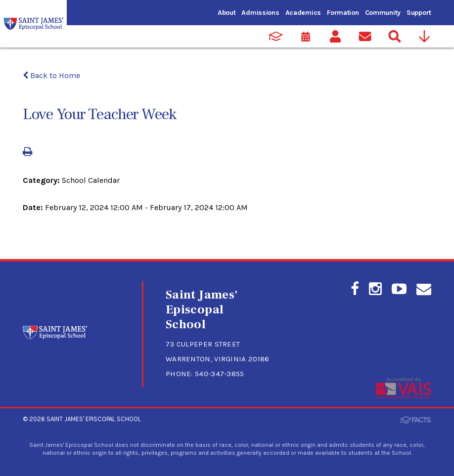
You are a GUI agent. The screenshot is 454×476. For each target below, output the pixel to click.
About (227, 13)
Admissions (260, 13)
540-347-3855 (220, 374)
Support (419, 13)
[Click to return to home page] (55, 336)
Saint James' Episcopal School (94, 419)
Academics (303, 13)
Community (383, 13)
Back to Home (51, 75)
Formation (343, 13)
